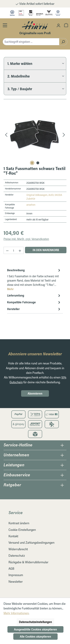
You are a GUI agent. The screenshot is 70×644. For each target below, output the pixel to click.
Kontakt (13, 536)
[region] (35, 134)
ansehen (31, 205)
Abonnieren (35, 393)
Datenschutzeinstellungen (35, 622)
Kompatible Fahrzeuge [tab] (34, 302)
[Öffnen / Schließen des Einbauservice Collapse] (62, 475)
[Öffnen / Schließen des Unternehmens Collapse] (62, 455)
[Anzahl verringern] (7, 250)
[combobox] (31, 42)
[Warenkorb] (66, 25)
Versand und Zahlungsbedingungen (31, 543)
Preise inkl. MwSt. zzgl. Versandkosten (26, 239)
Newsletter (16, 582)
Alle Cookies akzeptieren (35, 636)
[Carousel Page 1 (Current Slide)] (32, 163)
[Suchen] (63, 42)
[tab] (34, 279)
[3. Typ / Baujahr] (35, 89)
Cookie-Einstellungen (22, 530)
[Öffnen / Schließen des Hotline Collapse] (62, 445)
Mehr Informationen (16, 613)
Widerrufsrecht (18, 549)
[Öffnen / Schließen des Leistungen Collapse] (62, 465)
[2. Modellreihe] (35, 76)
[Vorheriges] (6, 134)
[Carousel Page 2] (38, 163)
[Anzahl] (14, 250)
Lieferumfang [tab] (34, 295)
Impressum (16, 575)
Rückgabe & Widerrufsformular (28, 562)
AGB (11, 569)
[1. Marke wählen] (35, 63)
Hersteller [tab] (34, 309)
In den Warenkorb (46, 250)
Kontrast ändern (19, 523)
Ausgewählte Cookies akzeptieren (35, 629)
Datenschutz (17, 556)
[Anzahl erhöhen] (20, 250)
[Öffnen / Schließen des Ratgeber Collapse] (62, 485)
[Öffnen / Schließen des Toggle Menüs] (5, 25)
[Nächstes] (64, 134)
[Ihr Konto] (58, 25)
